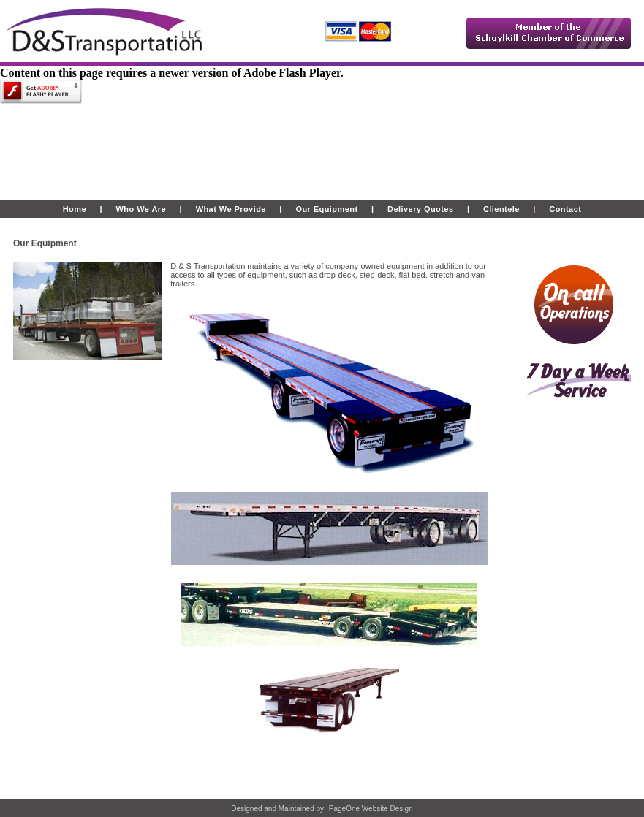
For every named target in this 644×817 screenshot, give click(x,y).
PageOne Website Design (371, 809)
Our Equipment (326, 209)
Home (75, 209)
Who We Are (140, 209)
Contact (565, 209)
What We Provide (231, 209)
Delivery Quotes (420, 209)
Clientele (501, 209)
